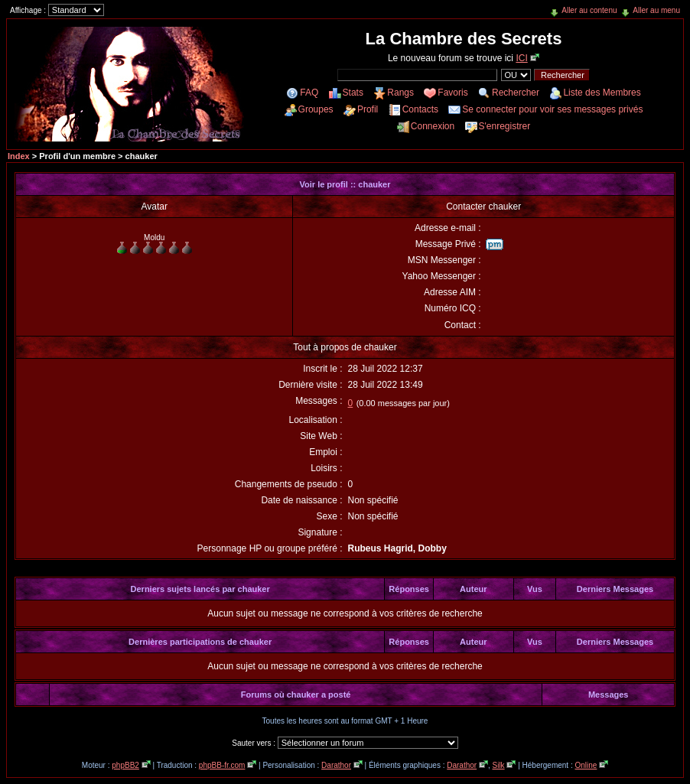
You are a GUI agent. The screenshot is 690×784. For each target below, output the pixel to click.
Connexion (433, 126)
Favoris (452, 93)
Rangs (400, 93)
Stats (353, 93)
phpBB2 (125, 765)
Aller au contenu (589, 10)
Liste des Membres (602, 93)
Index (19, 156)
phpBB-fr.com (222, 765)
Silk (498, 765)
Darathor (336, 765)
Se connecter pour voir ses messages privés (552, 109)
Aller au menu (656, 10)
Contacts (420, 109)
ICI (521, 58)
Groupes (316, 109)
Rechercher (516, 93)
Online (586, 765)
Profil (368, 109)
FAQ (309, 93)
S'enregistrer (505, 126)
